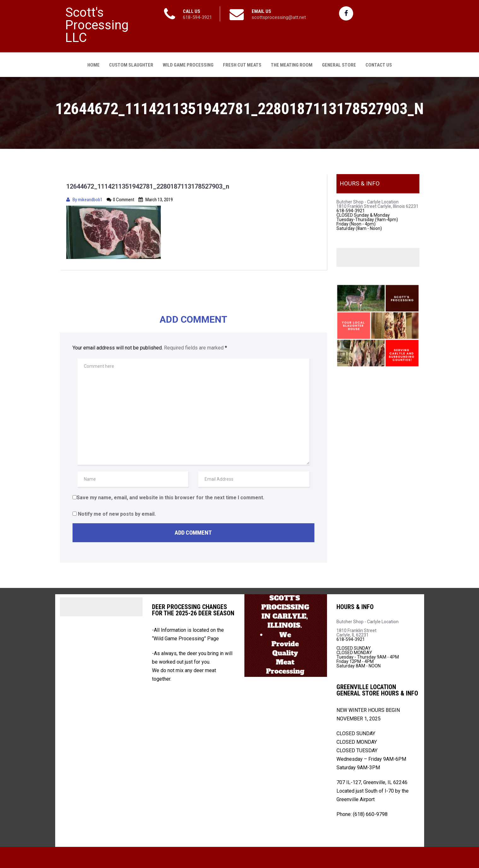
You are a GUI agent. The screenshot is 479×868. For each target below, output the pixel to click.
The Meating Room (292, 64)
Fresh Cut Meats (242, 64)
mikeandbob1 (91, 198)
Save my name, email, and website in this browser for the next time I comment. (170, 496)
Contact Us (379, 64)
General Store (339, 64)
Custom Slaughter (131, 64)
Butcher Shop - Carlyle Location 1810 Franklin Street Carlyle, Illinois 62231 (377, 203)
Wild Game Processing (188, 64)
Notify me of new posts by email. (117, 513)
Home (93, 64)
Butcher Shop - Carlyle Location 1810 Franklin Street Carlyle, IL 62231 (368, 627)
